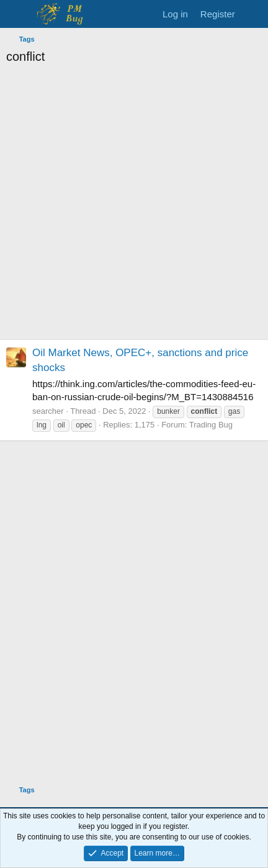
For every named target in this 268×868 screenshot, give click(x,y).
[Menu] (17, 14)
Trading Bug (211, 425)
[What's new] (253, 14)
